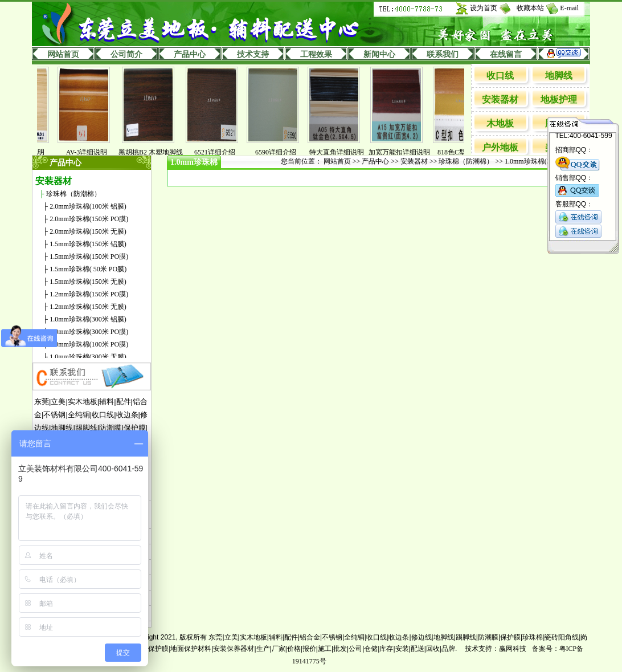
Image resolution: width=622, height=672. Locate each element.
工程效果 (316, 54)
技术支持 (253, 54)
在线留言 (506, 54)
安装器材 (500, 99)
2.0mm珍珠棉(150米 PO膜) (89, 219)
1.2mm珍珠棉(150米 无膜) (88, 307)
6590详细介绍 (281, 152)
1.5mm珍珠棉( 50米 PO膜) (88, 269)
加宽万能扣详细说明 (405, 152)
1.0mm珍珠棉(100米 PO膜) (89, 344)
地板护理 (559, 99)
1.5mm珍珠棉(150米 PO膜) (89, 256)
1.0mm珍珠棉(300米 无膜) (88, 357)
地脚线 (559, 76)
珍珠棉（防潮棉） (73, 194)
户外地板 (500, 147)
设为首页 (484, 8)
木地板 (500, 123)
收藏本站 (530, 8)
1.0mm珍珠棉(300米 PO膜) (89, 332)
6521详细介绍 (220, 152)
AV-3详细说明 (93, 152)
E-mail (569, 8)
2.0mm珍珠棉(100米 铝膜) (88, 206)
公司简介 (126, 54)
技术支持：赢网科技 (496, 649)
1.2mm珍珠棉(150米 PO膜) (89, 294)
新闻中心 (379, 54)
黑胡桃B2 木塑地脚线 (156, 152)
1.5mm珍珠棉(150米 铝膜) (88, 244)
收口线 (500, 76)
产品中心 (190, 54)
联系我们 (443, 54)
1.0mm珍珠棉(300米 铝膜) (88, 319)
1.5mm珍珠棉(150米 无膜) (88, 282)
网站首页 (63, 54)
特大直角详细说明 (342, 152)
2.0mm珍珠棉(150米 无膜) (88, 231)
